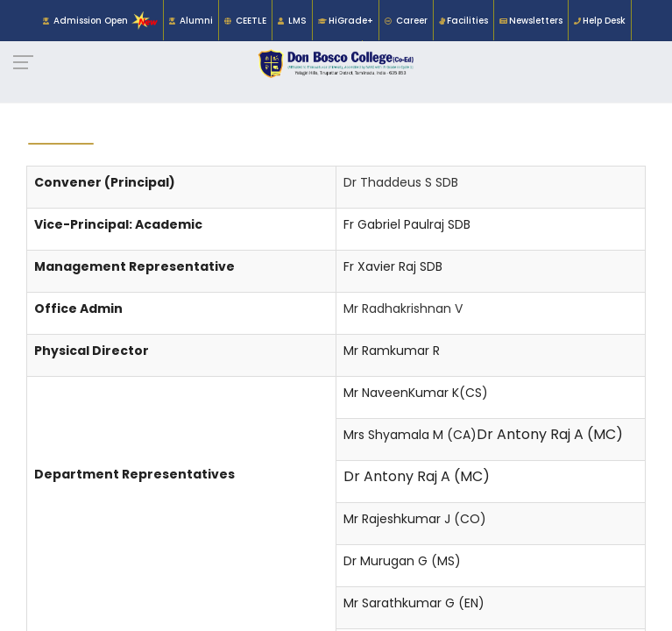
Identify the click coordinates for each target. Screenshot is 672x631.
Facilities (467, 21)
